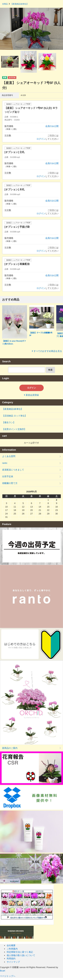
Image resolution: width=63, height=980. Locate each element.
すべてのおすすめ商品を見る (48, 351)
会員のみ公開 (52, 126)
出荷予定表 (8, 476)
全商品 (5, 4)
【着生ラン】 (9, 422)
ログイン (41, 139)
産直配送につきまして (13, 470)
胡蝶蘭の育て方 (10, 483)
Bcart (3, 971)
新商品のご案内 (10, 748)
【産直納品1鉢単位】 (20, 4)
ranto (5, 463)
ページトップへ (8, 976)
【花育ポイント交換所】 (17, 429)
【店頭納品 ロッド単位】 (15, 416)
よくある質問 (9, 456)
